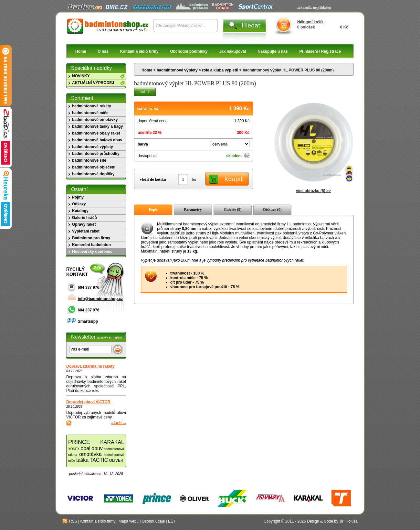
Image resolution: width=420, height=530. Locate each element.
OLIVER (116, 460)
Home (81, 51)
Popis (153, 210)
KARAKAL (112, 442)
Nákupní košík (310, 22)
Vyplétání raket (86, 231)
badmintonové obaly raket (96, 133)
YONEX (74, 449)
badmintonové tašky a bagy (97, 126)
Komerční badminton (91, 245)
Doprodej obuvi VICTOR (88, 402)
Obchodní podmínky (189, 51)
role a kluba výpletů (220, 70)
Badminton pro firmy (91, 238)
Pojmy (78, 197)
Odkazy (79, 204)
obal (85, 448)
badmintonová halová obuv (97, 140)
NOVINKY (81, 76)
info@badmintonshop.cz (100, 299)
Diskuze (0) (272, 210)
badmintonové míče (90, 113)
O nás (103, 51)
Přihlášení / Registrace (320, 51)
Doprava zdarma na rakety (90, 366)
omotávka (90, 454)
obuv (97, 448)
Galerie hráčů (84, 218)
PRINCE (79, 442)
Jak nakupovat (232, 51)
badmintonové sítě (89, 160)
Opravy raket (84, 224)
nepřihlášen (322, 7)
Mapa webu (129, 521)
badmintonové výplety (177, 70)
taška (82, 460)
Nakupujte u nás (273, 51)
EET (172, 521)
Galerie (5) (233, 210)
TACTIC (99, 460)
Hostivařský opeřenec (92, 252)
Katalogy (80, 211)
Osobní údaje (153, 521)
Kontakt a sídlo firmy (139, 51)
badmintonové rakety (92, 106)
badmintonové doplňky (93, 174)
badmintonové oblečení (94, 167)
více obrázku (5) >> (313, 191)
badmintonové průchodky (96, 154)
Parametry (193, 210)
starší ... (119, 423)
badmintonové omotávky (95, 120)
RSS (70, 521)
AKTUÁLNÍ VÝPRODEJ (93, 83)
